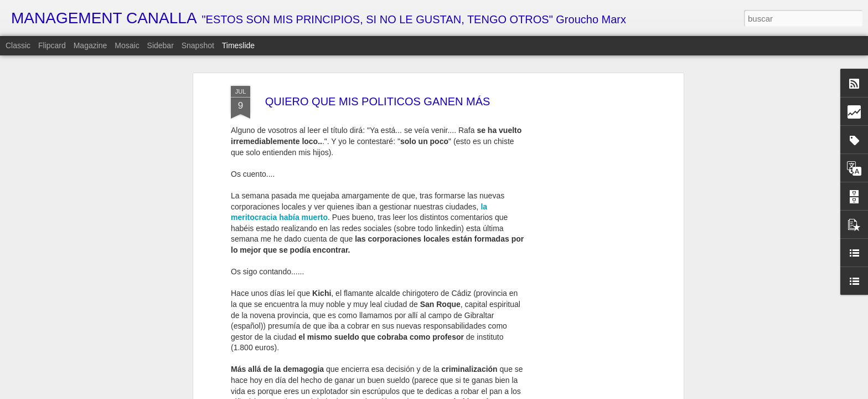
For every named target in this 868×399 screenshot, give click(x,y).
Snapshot (198, 45)
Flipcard (52, 45)
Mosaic (127, 45)
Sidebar (161, 45)
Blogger (506, 393)
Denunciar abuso (543, 393)
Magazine (91, 45)
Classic (18, 45)
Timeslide (238, 45)
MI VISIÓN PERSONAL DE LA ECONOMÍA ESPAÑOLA (500, 376)
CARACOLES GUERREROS (592, 374)
